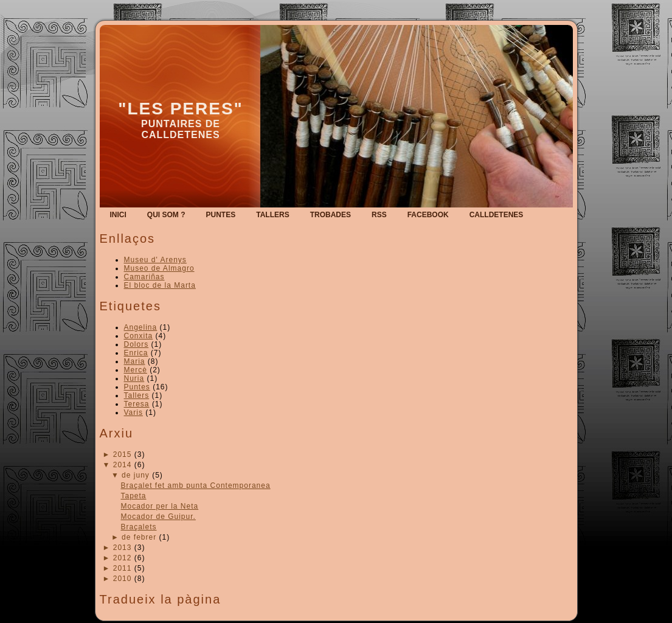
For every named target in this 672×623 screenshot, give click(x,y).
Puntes (137, 387)
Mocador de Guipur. (158, 517)
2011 (123, 568)
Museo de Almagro (159, 268)
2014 (123, 465)
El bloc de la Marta (160, 285)
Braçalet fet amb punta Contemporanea (195, 486)
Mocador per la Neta (159, 506)
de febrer (139, 537)
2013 (123, 548)
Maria (135, 361)
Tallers (137, 395)
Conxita (139, 336)
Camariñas (144, 277)
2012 (123, 558)
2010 (123, 579)
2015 (123, 454)
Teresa (137, 404)
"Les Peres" (181, 109)
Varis (133, 412)
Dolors (137, 344)
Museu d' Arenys (155, 260)
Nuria (134, 378)
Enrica (136, 353)
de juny (136, 475)
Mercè (136, 370)
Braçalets (138, 527)
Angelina (141, 327)
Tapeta (133, 496)
